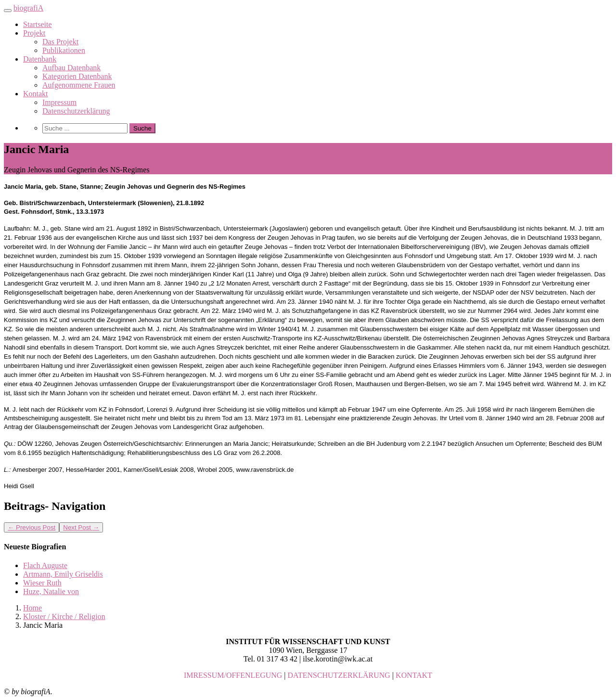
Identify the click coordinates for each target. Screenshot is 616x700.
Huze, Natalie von (51, 591)
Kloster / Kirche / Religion (64, 616)
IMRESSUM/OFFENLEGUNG (233, 675)
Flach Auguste (45, 565)
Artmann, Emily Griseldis (63, 574)
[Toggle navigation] (8, 11)
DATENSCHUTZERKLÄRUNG (339, 675)
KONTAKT (414, 675)
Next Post (81, 527)
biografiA (28, 8)
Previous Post (32, 527)
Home (32, 608)
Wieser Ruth (42, 583)
